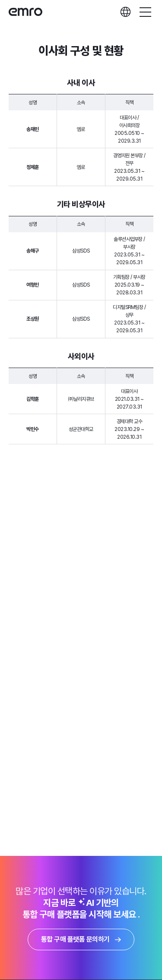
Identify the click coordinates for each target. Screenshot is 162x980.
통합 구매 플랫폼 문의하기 (81, 939)
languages (125, 12)
